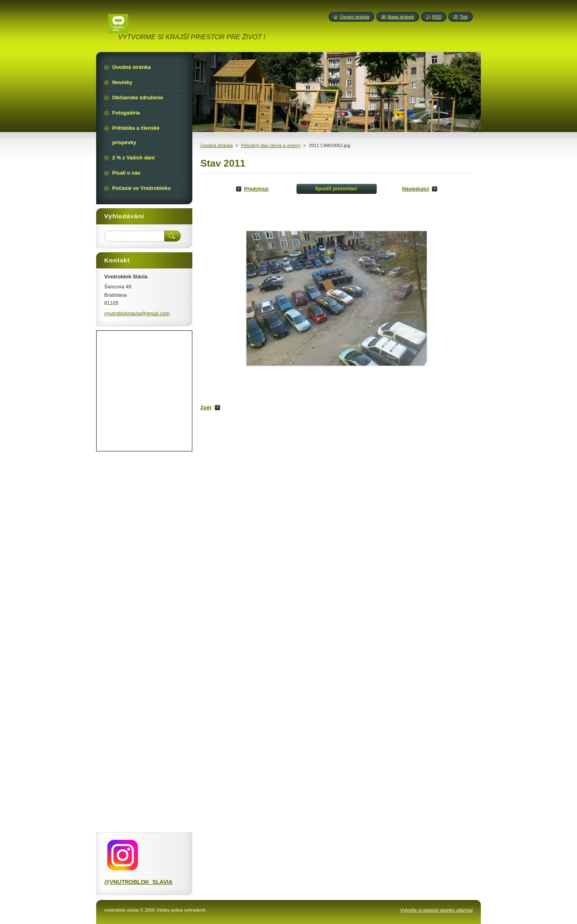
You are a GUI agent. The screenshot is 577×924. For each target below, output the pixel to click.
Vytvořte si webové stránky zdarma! (437, 910)
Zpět (206, 408)
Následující (416, 189)
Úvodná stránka (217, 145)
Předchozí (256, 189)
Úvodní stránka (354, 17)
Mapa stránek (401, 17)
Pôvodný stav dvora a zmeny (271, 145)
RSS (437, 17)
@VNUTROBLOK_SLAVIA (138, 882)
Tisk (464, 17)
